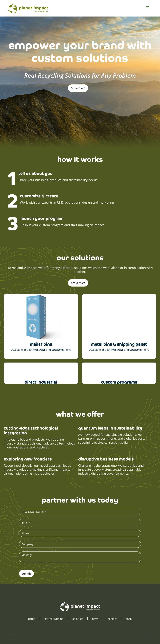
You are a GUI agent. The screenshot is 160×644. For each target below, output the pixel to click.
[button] (147, 8)
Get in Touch (78, 88)
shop (129, 619)
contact (112, 619)
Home (32, 619)
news (95, 619)
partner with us (54, 619)
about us (78, 619)
